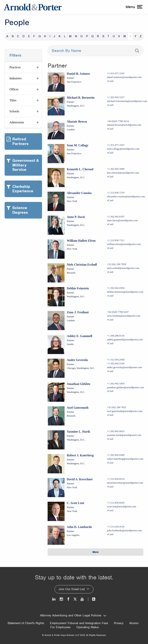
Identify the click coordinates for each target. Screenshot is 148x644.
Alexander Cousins (79, 193)
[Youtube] (82, 599)
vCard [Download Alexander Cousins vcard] (110, 200)
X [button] (130, 36)
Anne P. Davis (76, 217)
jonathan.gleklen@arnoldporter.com (125, 387)
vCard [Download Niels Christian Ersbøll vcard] (110, 272)
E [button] (29, 36)
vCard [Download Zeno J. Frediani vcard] (110, 320)
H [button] (45, 36)
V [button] (119, 36)
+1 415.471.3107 (116, 145)
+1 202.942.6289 (116, 455)
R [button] (98, 36)
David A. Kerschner (80, 479)
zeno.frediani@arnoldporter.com (124, 316)
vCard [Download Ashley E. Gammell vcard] (110, 343)
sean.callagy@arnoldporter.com (123, 149)
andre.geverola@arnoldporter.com (124, 367)
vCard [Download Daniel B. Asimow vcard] (110, 81)
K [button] (60, 36)
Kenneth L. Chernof (80, 169)
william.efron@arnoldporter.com (124, 244)
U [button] (114, 36)
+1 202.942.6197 (116, 217)
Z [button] (141, 36)
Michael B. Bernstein (81, 98)
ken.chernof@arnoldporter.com (123, 173)
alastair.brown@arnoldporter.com (124, 125)
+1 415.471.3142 (116, 73)
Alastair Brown (77, 122)
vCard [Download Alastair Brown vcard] (110, 129)
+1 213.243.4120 (116, 527)
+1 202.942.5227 (116, 97)
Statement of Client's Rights (26, 623)
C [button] (18, 36)
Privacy (119, 623)
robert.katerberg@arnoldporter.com (125, 459)
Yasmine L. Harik (79, 432)
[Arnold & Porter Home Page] (33, 7)
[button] (23, 67)
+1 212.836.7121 (116, 240)
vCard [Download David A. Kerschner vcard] (110, 487)
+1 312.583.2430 (116, 360)
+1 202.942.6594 (116, 288)
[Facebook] (68, 599)
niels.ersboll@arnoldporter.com (123, 268)
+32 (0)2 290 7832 (116, 407)
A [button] (7, 36)
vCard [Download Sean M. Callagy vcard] (110, 153)
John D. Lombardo (79, 527)
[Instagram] (62, 599)
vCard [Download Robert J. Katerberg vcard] (110, 463)
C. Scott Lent (76, 503)
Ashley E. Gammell (80, 336)
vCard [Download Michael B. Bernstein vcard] (110, 105)
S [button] (103, 36)
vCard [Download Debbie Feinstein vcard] (110, 296)
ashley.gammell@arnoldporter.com (125, 339)
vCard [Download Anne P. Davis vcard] (110, 224)
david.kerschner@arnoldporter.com (125, 483)
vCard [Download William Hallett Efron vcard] (110, 248)
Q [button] (92, 36)
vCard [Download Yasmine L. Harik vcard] (110, 439)
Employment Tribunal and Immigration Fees (79, 623)
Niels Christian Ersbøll (82, 265)
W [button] (125, 36)
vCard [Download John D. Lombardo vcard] (110, 534)
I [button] (50, 36)
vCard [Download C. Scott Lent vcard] (110, 510)
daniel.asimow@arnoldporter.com (124, 77)
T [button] (108, 36)
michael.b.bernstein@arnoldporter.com (127, 101)
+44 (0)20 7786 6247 (118, 312)
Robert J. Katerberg (80, 455)
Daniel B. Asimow (79, 74)
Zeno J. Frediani (78, 312)
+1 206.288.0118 (116, 336)
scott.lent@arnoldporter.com (122, 506)
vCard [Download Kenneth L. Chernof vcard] (110, 177)
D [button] (24, 36)
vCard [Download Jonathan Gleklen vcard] (110, 391)
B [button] (13, 36)
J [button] (54, 36)
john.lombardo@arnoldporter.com (124, 530)
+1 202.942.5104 (116, 363)
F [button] (34, 36)
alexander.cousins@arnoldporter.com (126, 196)
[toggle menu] (134, 7)
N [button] (76, 36)
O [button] (82, 36)
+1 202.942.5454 (116, 383)
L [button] (65, 36)
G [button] (40, 36)
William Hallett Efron (81, 241)
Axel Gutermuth (78, 408)
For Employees (60, 627)
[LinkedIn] (54, 599)
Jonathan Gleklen (79, 384)
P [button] (87, 36)
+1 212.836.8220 (116, 503)
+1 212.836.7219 (116, 193)
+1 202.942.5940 (116, 169)
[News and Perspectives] (92, 599)
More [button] (96, 552)
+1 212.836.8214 (116, 479)
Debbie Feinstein (78, 288)
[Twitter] (75, 599)
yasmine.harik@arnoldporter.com (124, 435)
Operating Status (88, 627)
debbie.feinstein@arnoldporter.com (125, 292)
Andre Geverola (77, 360)
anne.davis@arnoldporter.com (122, 220)
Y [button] (135, 36)
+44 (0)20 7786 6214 (118, 121)
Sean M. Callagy (78, 145)
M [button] (70, 36)
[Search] (137, 51)
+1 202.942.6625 (116, 431)
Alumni (134, 623)
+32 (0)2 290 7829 (116, 264)
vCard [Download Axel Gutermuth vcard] (110, 415)
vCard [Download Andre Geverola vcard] (110, 371)
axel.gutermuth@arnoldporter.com (125, 411)
